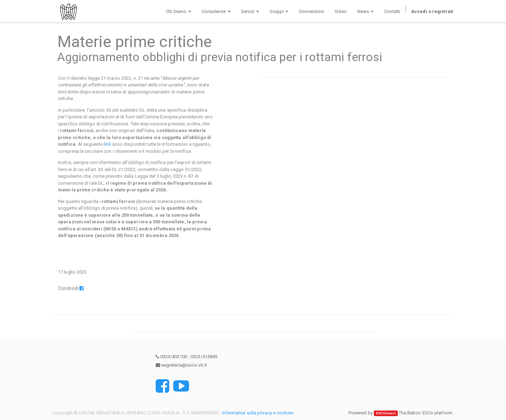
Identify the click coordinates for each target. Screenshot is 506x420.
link (107, 144)
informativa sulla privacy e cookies (258, 413)
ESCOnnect (386, 413)
